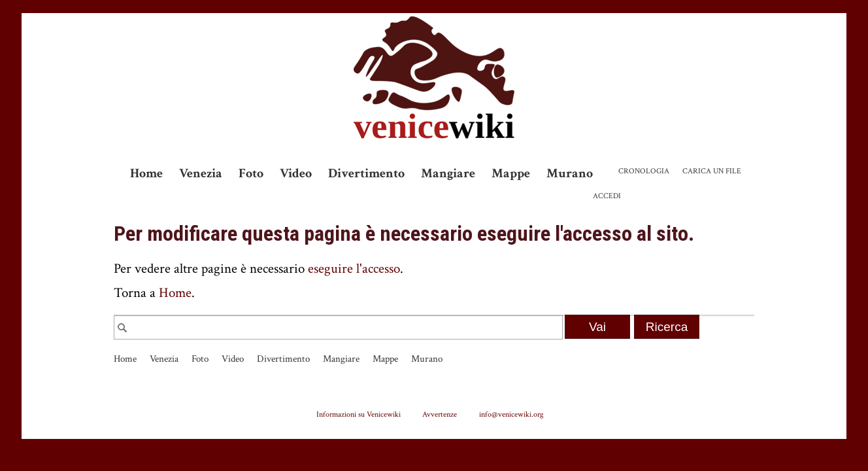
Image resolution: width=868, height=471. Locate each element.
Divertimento (366, 173)
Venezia (201, 173)
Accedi (607, 196)
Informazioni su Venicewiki (359, 414)
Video (296, 173)
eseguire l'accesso (354, 269)
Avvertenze (440, 414)
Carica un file (712, 171)
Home (146, 173)
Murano (570, 173)
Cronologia (644, 171)
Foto (251, 173)
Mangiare (448, 173)
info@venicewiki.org (511, 414)
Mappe (511, 173)
